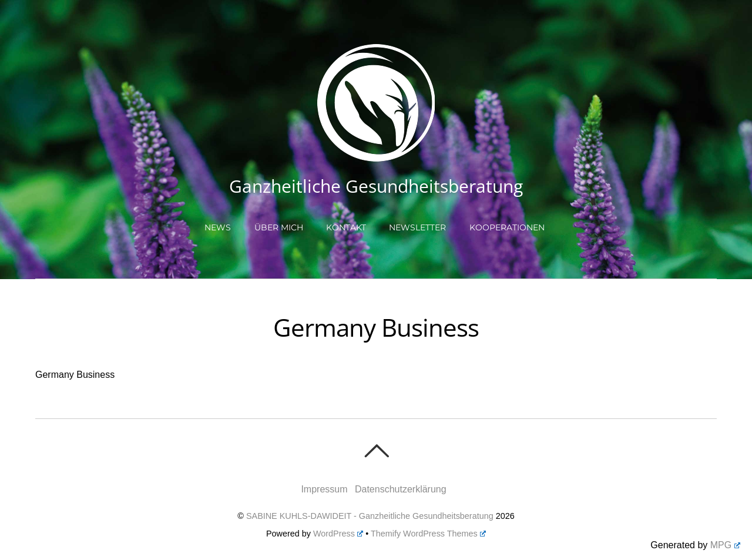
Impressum (324, 489)
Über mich (279, 227)
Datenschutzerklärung (401, 489)
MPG (725, 545)
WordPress (338, 534)
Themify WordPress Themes (428, 534)
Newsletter (417, 227)
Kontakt (346, 227)
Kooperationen (507, 227)
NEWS (218, 227)
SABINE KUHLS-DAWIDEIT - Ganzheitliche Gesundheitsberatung (370, 516)
